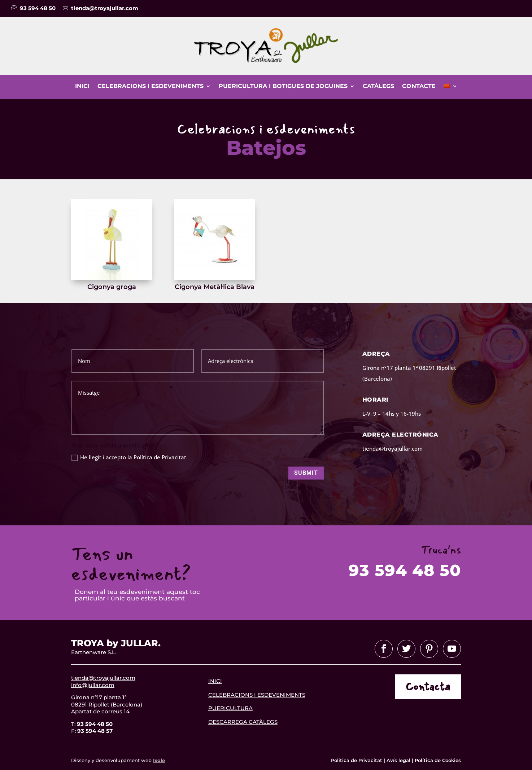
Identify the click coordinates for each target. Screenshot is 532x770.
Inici (82, 87)
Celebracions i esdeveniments (151, 87)
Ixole (159, 760)
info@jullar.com (93, 685)
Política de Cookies (438, 760)
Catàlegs (378, 87)
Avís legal (398, 760)
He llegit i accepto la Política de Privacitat (129, 457)
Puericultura (230, 708)
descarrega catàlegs (243, 722)
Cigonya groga (112, 287)
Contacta (428, 687)
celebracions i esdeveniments (257, 695)
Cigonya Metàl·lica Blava (215, 287)
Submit (306, 473)
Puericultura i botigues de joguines (283, 87)
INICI (215, 681)
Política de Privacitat (357, 760)
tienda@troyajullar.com (103, 678)
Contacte (419, 87)
